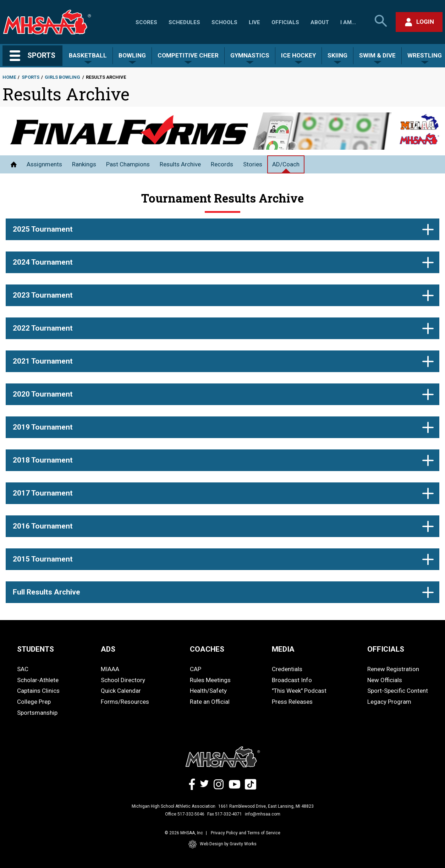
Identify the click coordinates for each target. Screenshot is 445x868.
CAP (196, 669)
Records (222, 164)
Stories (253, 164)
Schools (224, 22)
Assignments (44, 164)
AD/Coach (286, 164)
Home (9, 77)
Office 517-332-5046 (185, 814)
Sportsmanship (37, 713)
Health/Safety (208, 691)
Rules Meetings (210, 680)
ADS (108, 649)
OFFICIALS (386, 649)
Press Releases (292, 702)
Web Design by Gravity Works (222, 844)
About (320, 22)
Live (254, 22)
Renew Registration (393, 669)
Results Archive (180, 164)
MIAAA (110, 669)
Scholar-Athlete (38, 680)
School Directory (123, 680)
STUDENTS (35, 649)
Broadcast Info (292, 680)
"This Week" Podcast (299, 691)
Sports (31, 77)
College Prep (34, 702)
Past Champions (128, 164)
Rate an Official (210, 702)
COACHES (207, 649)
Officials (285, 22)
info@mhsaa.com (263, 814)
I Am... (348, 22)
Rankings (84, 164)
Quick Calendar (121, 691)
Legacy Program (389, 702)
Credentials (287, 669)
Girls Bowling (62, 77)
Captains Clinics (38, 691)
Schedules (184, 22)
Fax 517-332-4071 (225, 814)
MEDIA (283, 649)
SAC (23, 669)
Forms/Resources (125, 702)
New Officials (385, 680)
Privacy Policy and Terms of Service (246, 833)
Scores (146, 22)
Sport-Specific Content (398, 691)
